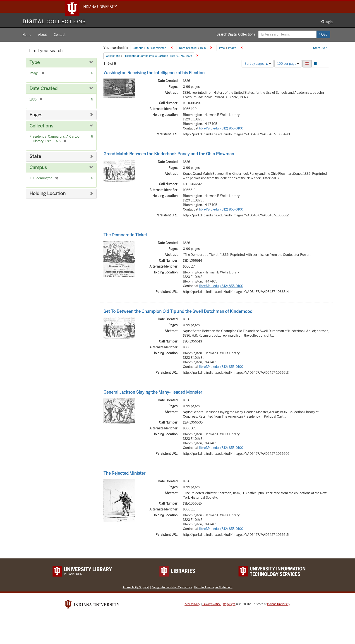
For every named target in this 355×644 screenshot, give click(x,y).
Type (35, 63)
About (42, 35)
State (35, 157)
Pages (36, 115)
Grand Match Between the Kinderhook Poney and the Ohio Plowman (169, 154)
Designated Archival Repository (172, 588)
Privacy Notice (212, 604)
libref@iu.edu (209, 129)
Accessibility (192, 604)
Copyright (229, 604)
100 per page (288, 64)
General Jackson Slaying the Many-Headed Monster (153, 392)
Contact (60, 35)
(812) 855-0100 (232, 129)
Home (27, 35)
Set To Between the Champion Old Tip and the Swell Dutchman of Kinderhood (178, 312)
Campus (38, 168)
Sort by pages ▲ (258, 64)
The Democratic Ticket (125, 235)
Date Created (43, 89)
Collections (41, 126)
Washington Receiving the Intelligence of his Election (154, 73)
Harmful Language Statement (213, 588)
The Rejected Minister (124, 473)
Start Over (320, 48)
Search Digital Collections (236, 35)
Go (323, 35)
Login (327, 22)
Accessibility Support (136, 588)
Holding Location (48, 194)
